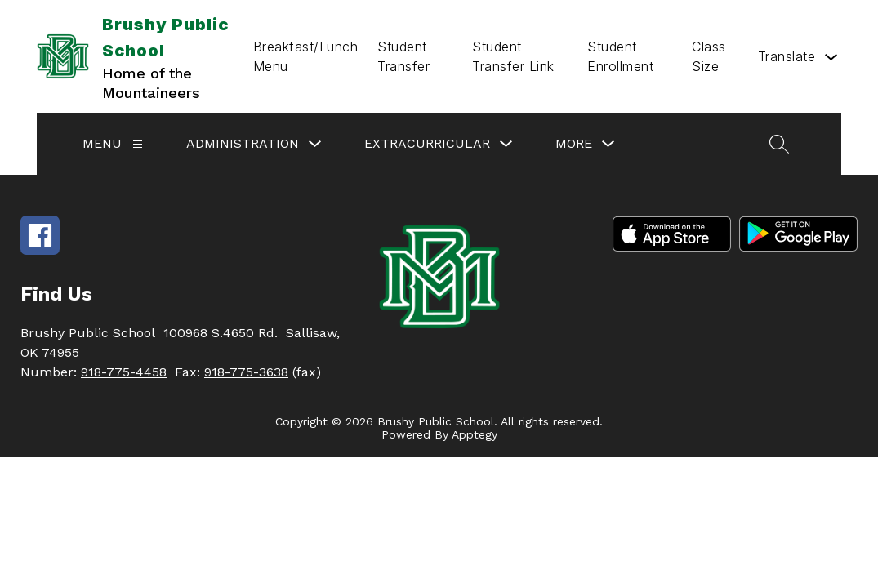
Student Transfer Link (513, 56)
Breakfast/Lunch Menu (306, 56)
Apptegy (475, 434)
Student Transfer (403, 56)
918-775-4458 (124, 372)
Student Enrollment (620, 56)
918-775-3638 (246, 372)
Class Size (709, 56)
